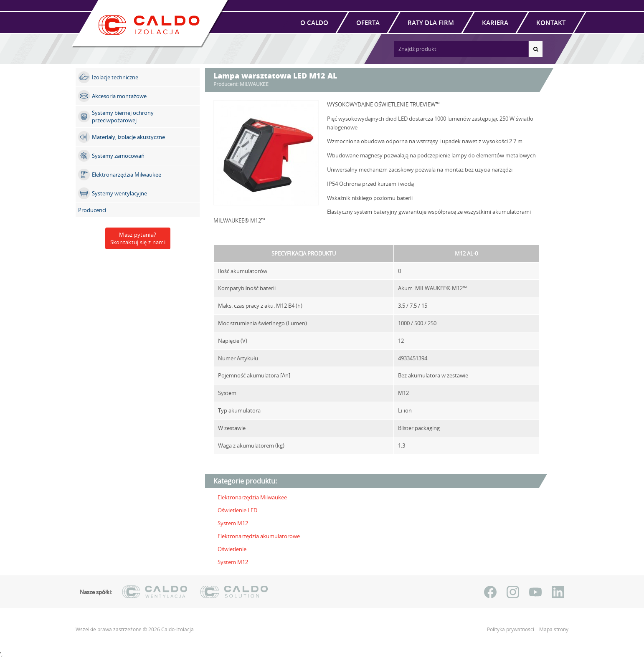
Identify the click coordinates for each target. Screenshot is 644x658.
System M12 (233, 523)
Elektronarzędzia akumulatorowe (259, 536)
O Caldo (314, 23)
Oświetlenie (232, 549)
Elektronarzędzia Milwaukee (252, 497)
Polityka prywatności (511, 629)
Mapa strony (554, 629)
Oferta (368, 23)
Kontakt (551, 23)
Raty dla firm (431, 23)
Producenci (92, 210)
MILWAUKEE (254, 84)
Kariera (495, 23)
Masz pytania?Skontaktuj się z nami (138, 238)
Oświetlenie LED (237, 510)
